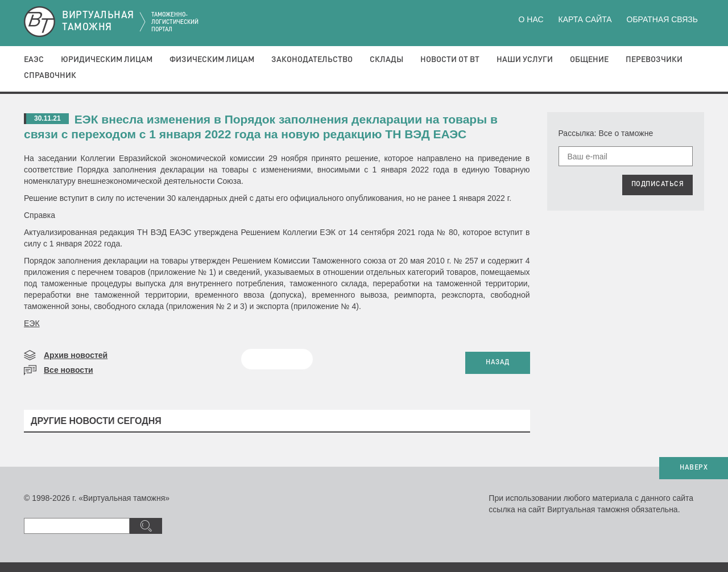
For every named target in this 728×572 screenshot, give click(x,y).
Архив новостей (76, 355)
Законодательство (312, 60)
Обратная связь (662, 19)
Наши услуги (525, 60)
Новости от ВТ (450, 60)
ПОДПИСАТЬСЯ (658, 184)
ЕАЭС (34, 60)
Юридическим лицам (107, 60)
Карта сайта (585, 19)
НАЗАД (498, 363)
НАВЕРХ (694, 468)
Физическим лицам (212, 60)
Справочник (50, 76)
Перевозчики (654, 60)
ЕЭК (32, 323)
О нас (531, 19)
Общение (589, 60)
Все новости (69, 370)
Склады (386, 60)
